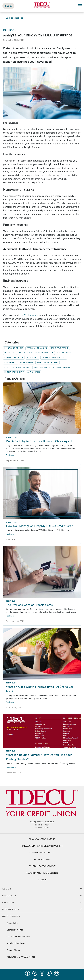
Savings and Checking (54, 358)
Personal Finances (37, 348)
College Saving (62, 367)
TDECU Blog (11, 437)
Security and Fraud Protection (36, 353)
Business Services (14, 358)
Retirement (11, 363)
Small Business (42, 367)
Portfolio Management (17, 367)
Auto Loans (34, 372)
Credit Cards (64, 353)
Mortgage (32, 358)
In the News (27, 363)
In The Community (14, 372)
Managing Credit (14, 348)
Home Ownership (59, 348)
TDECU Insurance (29, 315)
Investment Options (47, 363)
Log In (8, 6)
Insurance (11, 30)
